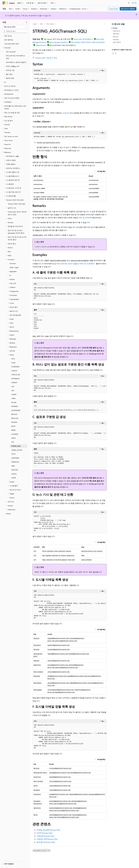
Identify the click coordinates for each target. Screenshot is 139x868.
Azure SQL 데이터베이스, (84, 39)
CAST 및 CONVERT (85, 218)
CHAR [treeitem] (13, 363)
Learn (35, 24)
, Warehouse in (41, 45)
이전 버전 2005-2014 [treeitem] (11, 44)
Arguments (117, 31)
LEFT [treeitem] (13, 387)
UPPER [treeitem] (14, 478)
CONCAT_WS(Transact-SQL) (47, 839)
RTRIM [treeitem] (13, 430)
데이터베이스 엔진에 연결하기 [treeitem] (16, 62)
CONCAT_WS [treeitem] (16, 375)
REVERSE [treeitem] (14, 422)
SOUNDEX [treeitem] (15, 434)
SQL (41, 24)
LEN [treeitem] (13, 390)
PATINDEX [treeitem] (15, 406)
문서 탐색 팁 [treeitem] (9, 40)
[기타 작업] (105, 24)
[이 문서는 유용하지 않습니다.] (116, 53)
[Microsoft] (4, 3)
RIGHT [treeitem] (13, 426)
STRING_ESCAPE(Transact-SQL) (48, 830)
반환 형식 (116, 34)
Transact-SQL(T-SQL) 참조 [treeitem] (17, 204)
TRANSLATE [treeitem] (15, 462)
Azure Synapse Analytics (59, 42)
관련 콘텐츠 (117, 42)
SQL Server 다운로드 (128, 9)
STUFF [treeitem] (13, 454)
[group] (69, 385)
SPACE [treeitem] (13, 438)
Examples (116, 39)
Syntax (115, 28)
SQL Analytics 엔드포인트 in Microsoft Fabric (88, 42)
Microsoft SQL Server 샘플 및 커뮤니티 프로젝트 (75, 264)
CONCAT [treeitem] (14, 371)
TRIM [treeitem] (13, 466)
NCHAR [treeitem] (14, 402)
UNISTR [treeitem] (14, 474)
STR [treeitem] (13, 442)
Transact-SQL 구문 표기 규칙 (46, 58)
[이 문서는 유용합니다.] (113, 53)
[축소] (27, 22)
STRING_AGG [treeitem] (16, 446)
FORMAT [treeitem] (14, 383)
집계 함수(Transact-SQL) (46, 842)
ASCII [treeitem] (13, 359)
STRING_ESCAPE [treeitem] (17, 450)
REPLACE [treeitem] (14, 414)
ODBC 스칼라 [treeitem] (14, 267)
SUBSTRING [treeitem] (15, 458)
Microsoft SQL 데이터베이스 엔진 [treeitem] (16, 57)
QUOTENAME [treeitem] (16, 410)
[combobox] (15, 27)
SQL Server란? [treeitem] (11, 52)
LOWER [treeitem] (14, 394)
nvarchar (66, 113)
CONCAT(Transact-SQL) (46, 836)
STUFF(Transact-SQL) (45, 833)
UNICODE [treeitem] (15, 470)
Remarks (116, 37)
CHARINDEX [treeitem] (15, 367)
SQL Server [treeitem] (8, 36)
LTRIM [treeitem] (13, 398)
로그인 (134, 3)
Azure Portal (114, 9)
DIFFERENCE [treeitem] (15, 379)
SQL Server (50, 24)
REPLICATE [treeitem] (15, 418)
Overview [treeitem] (13, 263)
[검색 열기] (129, 3)
